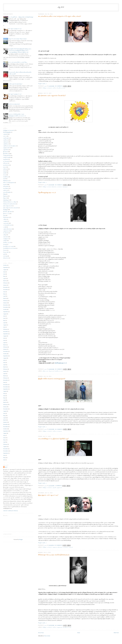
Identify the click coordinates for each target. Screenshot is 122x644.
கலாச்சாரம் (6, 165)
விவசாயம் (6, 258)
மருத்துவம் (6, 239)
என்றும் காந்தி (7, 157)
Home (79, 633)
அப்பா (5, 136)
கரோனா (5, 163)
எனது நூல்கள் (7, 155)
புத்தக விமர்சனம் (7, 229)
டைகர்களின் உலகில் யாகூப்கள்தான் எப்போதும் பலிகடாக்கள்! (60, 16)
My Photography (7, 132)
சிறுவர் (5, 198)
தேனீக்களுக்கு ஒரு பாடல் (47, 192)
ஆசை (61, 7)
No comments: (59, 86)
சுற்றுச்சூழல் (65, 187)
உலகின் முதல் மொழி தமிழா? (15, 84)
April (4, 278)
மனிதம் (5, 241)
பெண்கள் (6, 233)
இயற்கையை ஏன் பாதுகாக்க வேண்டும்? (52, 95)
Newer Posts (41, 633)
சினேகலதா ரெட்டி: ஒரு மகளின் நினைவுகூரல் (54, 555)
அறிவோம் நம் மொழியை (10, 146)
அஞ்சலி (54, 488)
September (6, 267)
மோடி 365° (6, 252)
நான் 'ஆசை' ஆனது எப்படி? (15, 29)
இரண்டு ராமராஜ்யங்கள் (14, 104)
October (5, 265)
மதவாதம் (6, 237)
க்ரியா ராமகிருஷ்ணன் (9, 183)
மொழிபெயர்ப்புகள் (61, 88)
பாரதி (5, 227)
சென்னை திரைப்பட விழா (10, 202)
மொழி (5, 244)
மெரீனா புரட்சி (7, 242)
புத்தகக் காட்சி (7, 231)
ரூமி (4, 254)
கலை (5, 167)
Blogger (21, 539)
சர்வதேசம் (6, 188)
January (5, 285)
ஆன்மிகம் (6, 150)
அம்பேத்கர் (6, 138)
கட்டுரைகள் (59, 187)
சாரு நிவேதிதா (7, 192)
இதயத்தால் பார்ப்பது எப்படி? (48, 495)
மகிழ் (5, 235)
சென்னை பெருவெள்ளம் (9, 204)
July (4, 272)
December (5, 287)
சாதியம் (5, 190)
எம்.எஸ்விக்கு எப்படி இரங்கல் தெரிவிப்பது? (53, 439)
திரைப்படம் (6, 213)
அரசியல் (54, 88)
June (4, 274)
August (5, 270)
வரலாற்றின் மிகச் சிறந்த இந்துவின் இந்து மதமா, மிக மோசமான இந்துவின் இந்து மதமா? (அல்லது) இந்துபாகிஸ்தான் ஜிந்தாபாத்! (20, 50)
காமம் (5, 175)
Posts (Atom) (47, 636)
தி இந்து (5, 210)
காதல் (5, 171)
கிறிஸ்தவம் (6, 181)
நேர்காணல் (6, 217)
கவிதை (44, 371)
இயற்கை (54, 187)
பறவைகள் (71, 547)
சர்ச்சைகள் (6, 186)
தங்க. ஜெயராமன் (50, 371)
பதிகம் (5, 219)
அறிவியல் (6, 144)
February (5, 283)
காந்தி (5, 173)
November (6, 290)
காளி (4, 179)
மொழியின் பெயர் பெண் (9, 248)
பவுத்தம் (5, 221)
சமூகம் (5, 184)
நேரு (4, 215)
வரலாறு (5, 256)
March (5, 281)
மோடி (5, 250)
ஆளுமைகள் (59, 488)
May (4, 276)
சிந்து (4, 194)
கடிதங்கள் (6, 159)
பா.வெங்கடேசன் (7, 225)
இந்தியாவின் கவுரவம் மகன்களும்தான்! (52, 379)
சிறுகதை (5, 196)
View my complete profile (11, 511)
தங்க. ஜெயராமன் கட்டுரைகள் (11, 208)
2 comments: (59, 486)
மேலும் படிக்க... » (42, 84)
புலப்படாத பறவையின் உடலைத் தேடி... (18, 62)
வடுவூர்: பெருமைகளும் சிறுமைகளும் (17, 39)
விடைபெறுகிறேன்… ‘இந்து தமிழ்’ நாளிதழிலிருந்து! (21, 17)
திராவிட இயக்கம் (8, 212)
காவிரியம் (6, 177)
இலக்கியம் (6, 154)
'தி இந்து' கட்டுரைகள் (47, 88)
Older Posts (116, 633)
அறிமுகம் (6, 142)
